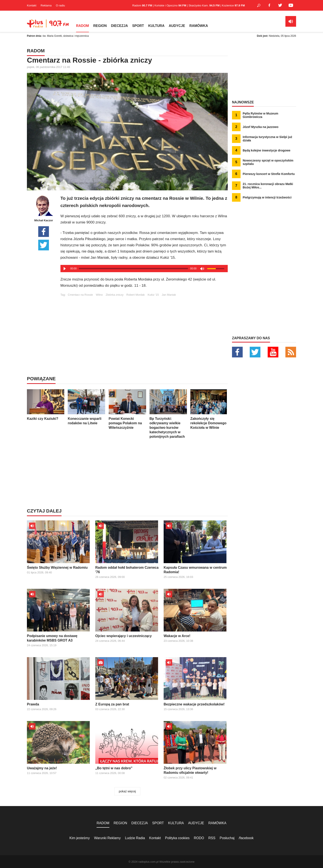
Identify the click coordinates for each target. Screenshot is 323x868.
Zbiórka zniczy (115, 295)
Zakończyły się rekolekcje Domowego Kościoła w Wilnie (209, 409)
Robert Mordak (136, 295)
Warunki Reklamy (107, 838)
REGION (100, 26)
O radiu (60, 5)
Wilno (99, 295)
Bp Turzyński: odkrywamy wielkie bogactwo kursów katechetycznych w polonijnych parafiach (168, 414)
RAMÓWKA (199, 26)
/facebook (246, 838)
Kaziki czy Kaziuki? (46, 405)
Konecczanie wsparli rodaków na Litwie (86, 407)
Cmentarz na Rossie (80, 295)
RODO (199, 838)
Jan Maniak (169, 295)
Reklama (46, 5)
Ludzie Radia (135, 838)
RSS (212, 838)
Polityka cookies (177, 838)
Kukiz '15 (153, 295)
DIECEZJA (120, 26)
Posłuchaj (227, 838)
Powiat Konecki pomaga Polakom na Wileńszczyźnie (127, 409)
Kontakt (32, 5)
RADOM (82, 26)
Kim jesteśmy (80, 838)
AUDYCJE (177, 26)
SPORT (138, 26)
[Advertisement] (144, 326)
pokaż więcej (127, 791)
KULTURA (156, 26)
